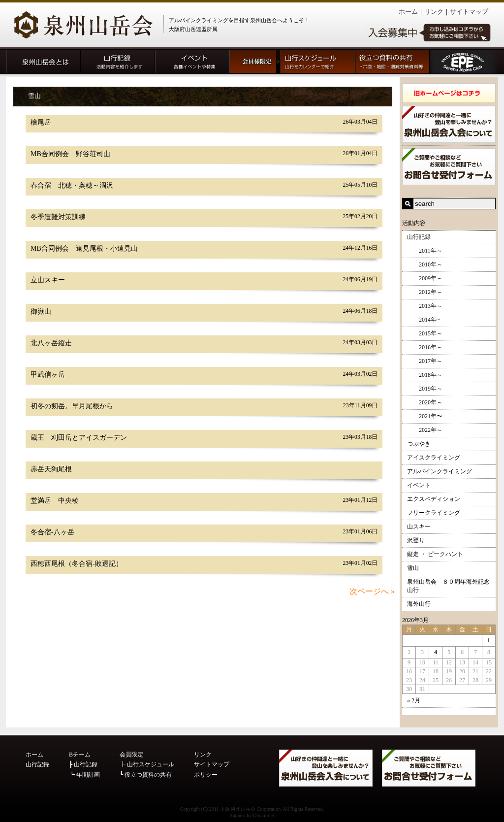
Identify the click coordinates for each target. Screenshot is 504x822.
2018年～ (425, 375)
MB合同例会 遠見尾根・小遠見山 (84, 248)
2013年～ (425, 306)
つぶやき (419, 444)
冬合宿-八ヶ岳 (52, 532)
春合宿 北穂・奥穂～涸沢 (72, 185)
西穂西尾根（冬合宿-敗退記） (77, 564)
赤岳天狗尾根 (51, 469)
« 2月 (414, 700)
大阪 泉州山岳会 (238, 809)
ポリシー (206, 775)
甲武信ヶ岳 (48, 375)
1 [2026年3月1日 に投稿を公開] (489, 640)
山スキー (419, 526)
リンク (434, 12)
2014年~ (424, 320)
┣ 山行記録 (83, 764)
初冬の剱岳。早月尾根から (72, 406)
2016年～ (425, 347)
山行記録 (419, 237)
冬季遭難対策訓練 (58, 217)
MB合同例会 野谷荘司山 (70, 154)
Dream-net (264, 815)
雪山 (413, 568)
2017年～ (425, 361)
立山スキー (48, 280)
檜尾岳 (41, 122)
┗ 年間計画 (84, 775)
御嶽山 (41, 312)
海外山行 (419, 604)
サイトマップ (469, 12)
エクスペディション (434, 499)
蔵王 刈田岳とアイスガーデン (79, 438)
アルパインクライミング (440, 471)
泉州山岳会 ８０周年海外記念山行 (448, 586)
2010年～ (425, 264)
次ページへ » (372, 591)
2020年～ (425, 402)
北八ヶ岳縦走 (51, 343)
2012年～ (425, 292)
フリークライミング (434, 513)
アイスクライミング (434, 458)
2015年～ (425, 333)
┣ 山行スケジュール (147, 764)
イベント (419, 485)
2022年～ (425, 430)
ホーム (408, 12)
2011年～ (425, 251)
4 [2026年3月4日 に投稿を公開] (436, 652)
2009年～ (425, 278)
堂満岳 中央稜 (55, 501)
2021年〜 (425, 416)
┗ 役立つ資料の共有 (146, 775)
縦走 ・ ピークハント (435, 554)
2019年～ (425, 389)
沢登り (416, 540)
